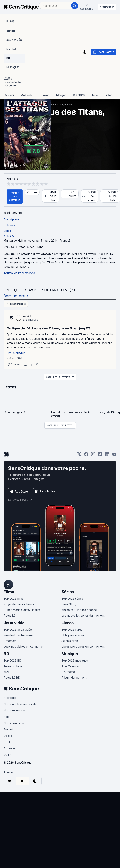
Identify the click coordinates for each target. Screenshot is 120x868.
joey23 (27, 316)
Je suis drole (70, 641)
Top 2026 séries (72, 599)
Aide (6, 717)
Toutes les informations (19, 273)
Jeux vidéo (14, 623)
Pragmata (10, 641)
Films (9, 592)
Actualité (9, 615)
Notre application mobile (20, 704)
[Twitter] (79, 455)
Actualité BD (12, 677)
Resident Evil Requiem (18, 635)
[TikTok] (100, 455)
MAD (7, 672)
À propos (10, 698)
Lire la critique (16, 353)
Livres (68, 623)
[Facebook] (86, 455)
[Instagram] (93, 455)
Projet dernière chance (19, 604)
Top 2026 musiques (75, 661)
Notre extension (14, 710)
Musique (70, 654)
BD (6, 654)
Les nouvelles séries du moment (83, 615)
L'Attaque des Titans (30, 247)
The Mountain (71, 666)
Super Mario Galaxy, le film (22, 610)
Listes (10, 387)
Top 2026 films (13, 599)
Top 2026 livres (72, 630)
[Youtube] (114, 455)
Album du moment (74, 677)
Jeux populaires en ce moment (24, 646)
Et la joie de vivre (73, 635)
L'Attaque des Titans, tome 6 (57, 105)
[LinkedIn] (107, 455)
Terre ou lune (13, 666)
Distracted (68, 672)
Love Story (69, 604)
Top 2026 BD (12, 661)
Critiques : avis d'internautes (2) (39, 290)
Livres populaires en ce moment (83, 646)
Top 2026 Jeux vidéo (18, 630)
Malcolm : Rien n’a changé (79, 610)
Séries (68, 592)
